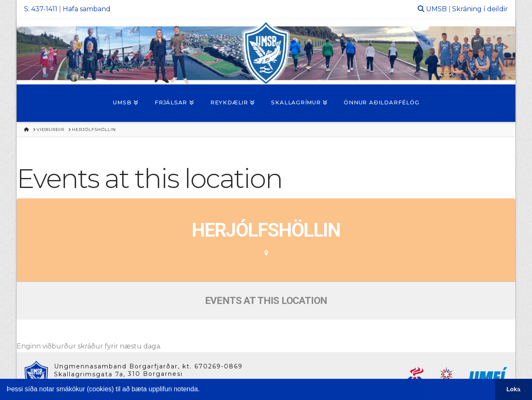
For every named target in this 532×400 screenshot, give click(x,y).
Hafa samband (87, 9)
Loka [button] (514, 389)
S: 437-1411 (41, 9)
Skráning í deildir (480, 9)
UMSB (436, 9)
